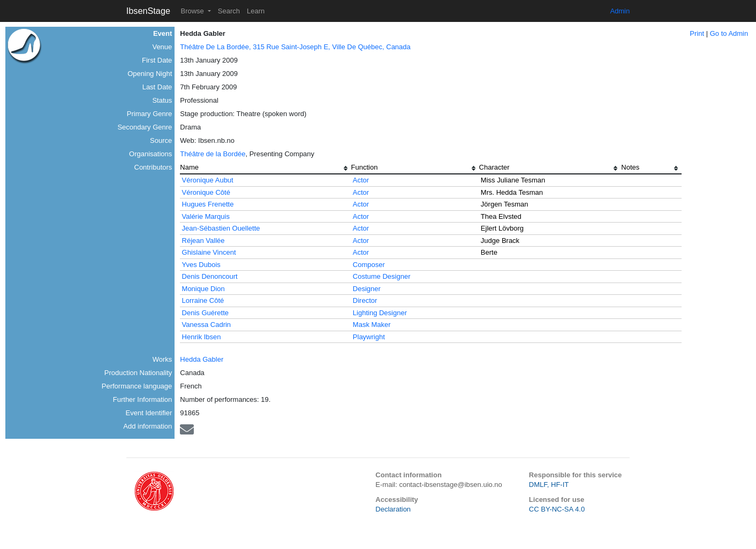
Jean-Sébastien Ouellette (221, 228)
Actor (361, 180)
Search (229, 11)
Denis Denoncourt (210, 276)
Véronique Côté (206, 192)
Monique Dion (203, 289)
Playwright (369, 337)
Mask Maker (372, 325)
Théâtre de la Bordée (213, 154)
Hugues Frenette (208, 204)
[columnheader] (265, 169)
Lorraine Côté (203, 300)
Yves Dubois (201, 265)
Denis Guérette (205, 313)
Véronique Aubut (208, 180)
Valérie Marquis (206, 216)
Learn (256, 11)
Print (697, 33)
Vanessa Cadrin (207, 325)
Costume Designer (382, 276)
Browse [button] (193, 11)
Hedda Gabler (202, 359)
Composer (369, 265)
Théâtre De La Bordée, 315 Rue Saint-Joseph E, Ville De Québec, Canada (295, 47)
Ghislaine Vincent (209, 252)
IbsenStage (148, 11)
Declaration (393, 509)
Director (365, 300)
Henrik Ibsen (202, 337)
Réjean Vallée (203, 241)
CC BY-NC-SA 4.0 (557, 509)
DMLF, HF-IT (549, 485)
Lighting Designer (380, 313)
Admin (620, 11)
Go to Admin (729, 33)
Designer (367, 289)
